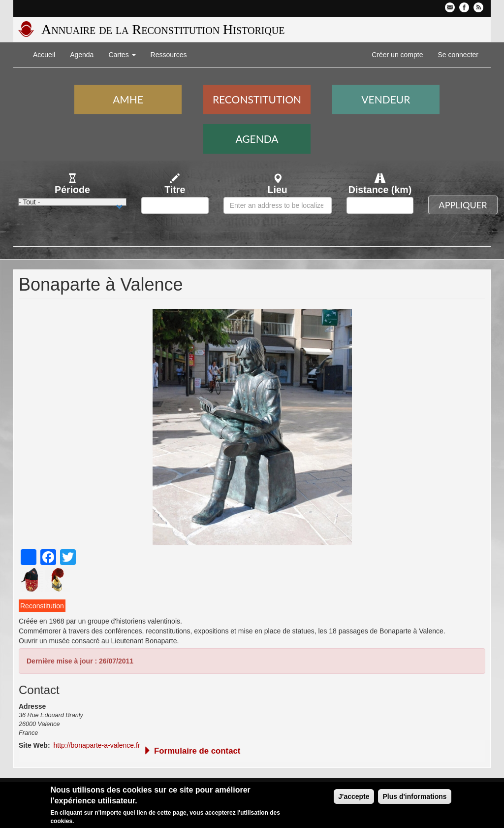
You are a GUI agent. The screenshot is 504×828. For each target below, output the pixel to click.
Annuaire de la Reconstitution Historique (163, 29)
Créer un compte (397, 55)
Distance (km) (380, 190)
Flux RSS (478, 7)
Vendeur (386, 99)
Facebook (464, 7)
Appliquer (463, 205)
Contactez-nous (450, 7)
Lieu (278, 190)
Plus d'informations (414, 796)
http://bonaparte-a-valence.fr (97, 745)
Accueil (44, 55)
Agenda (82, 55)
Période (72, 190)
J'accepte (354, 796)
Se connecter (458, 55)
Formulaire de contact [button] (192, 751)
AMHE (128, 99)
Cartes (122, 55)
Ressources (169, 55)
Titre (175, 190)
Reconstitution (257, 99)
